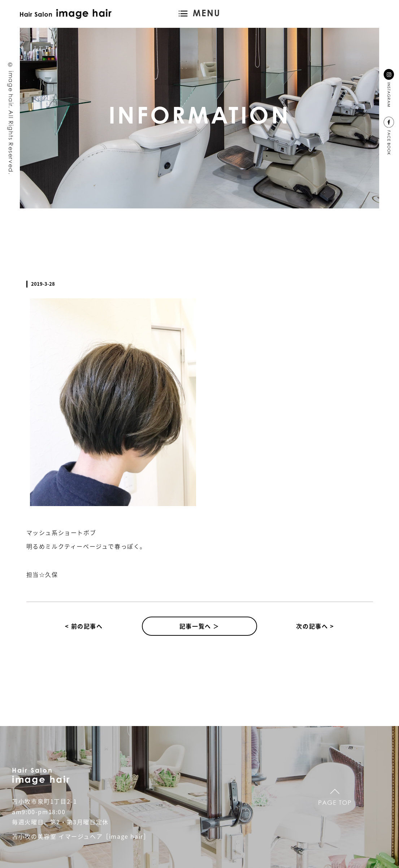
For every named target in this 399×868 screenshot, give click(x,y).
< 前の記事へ (84, 626)
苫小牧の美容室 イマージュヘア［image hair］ (81, 836)
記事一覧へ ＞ (199, 626)
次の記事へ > (315, 626)
